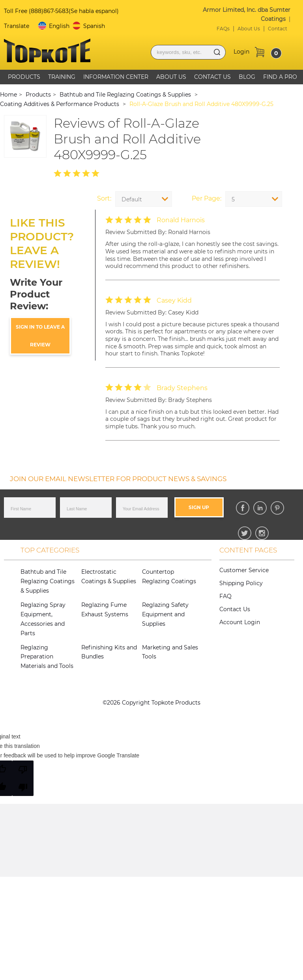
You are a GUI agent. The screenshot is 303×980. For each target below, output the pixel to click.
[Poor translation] (23, 778)
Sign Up (199, 507)
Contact (278, 29)
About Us (249, 29)
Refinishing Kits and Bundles (109, 652)
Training (62, 77)
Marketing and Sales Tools (170, 652)
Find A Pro (280, 77)
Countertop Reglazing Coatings (169, 576)
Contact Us (212, 77)
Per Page (206, 198)
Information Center (116, 77)
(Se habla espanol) (94, 11)
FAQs (223, 29)
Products (24, 77)
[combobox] (254, 199)
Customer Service (244, 570)
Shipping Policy (241, 583)
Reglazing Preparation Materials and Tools (47, 657)
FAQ (225, 596)
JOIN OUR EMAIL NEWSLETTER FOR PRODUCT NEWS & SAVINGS (118, 479)
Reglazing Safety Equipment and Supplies (165, 614)
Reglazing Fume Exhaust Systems (105, 610)
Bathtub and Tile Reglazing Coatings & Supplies (48, 581)
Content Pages (248, 550)
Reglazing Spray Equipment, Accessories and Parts (43, 619)
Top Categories (50, 550)
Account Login (240, 622)
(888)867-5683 (49, 11)
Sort (104, 198)
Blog (247, 77)
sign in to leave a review (40, 336)
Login (241, 52)
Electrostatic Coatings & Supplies (109, 576)
